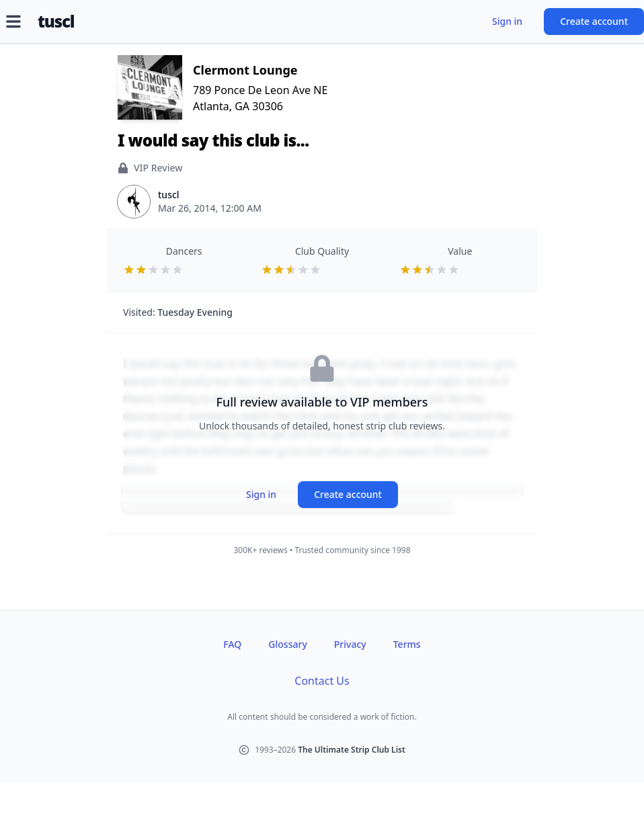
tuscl (56, 22)
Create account (594, 21)
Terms (407, 644)
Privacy (350, 644)
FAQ (232, 644)
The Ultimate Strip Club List (352, 750)
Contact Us (322, 681)
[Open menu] (13, 22)
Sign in (507, 21)
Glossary (287, 644)
